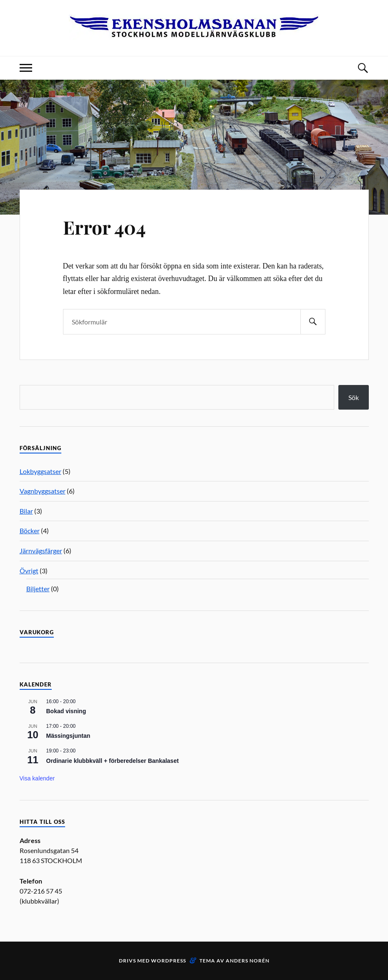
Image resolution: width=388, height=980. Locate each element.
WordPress (169, 961)
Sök (354, 397)
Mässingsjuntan (68, 736)
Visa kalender (37, 778)
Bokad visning (66, 711)
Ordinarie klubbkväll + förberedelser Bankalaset (113, 761)
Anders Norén (248, 961)
